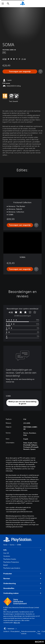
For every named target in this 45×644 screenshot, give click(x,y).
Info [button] (22, 550)
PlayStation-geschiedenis (12, 568)
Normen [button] (22, 579)
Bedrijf (5, 565)
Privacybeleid (15, 631)
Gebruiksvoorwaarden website (28, 632)
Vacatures (7, 556)
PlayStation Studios (10, 559)
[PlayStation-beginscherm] (23, 4)
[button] (22, 403)
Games (12, 545)
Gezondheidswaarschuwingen (16, 510)
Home (5, 545)
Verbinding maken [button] (22, 593)
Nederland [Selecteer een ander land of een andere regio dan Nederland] (10, 629)
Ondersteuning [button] (22, 583)
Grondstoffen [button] (22, 588)
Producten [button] (22, 574)
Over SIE (6, 553)
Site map (39, 632)
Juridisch (6, 631)
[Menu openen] (3, 4)
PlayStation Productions (11, 562)
